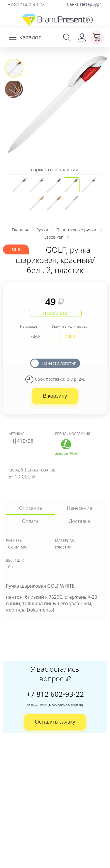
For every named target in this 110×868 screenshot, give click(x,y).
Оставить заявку (55, 722)
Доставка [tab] (79, 521)
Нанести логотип (59, 363)
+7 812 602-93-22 (26, 4)
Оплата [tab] (30, 521)
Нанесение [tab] (79, 508)
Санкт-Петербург (84, 4)
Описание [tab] (31, 508)
